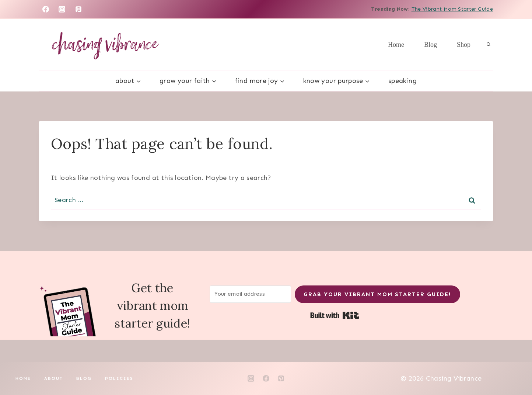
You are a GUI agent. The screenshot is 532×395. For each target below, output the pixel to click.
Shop (464, 45)
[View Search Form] (489, 45)
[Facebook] (46, 9)
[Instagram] (62, 9)
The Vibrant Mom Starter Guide (452, 9)
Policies (119, 378)
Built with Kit (335, 315)
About (54, 378)
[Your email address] (251, 294)
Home (396, 45)
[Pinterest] (78, 9)
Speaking (402, 81)
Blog (430, 45)
